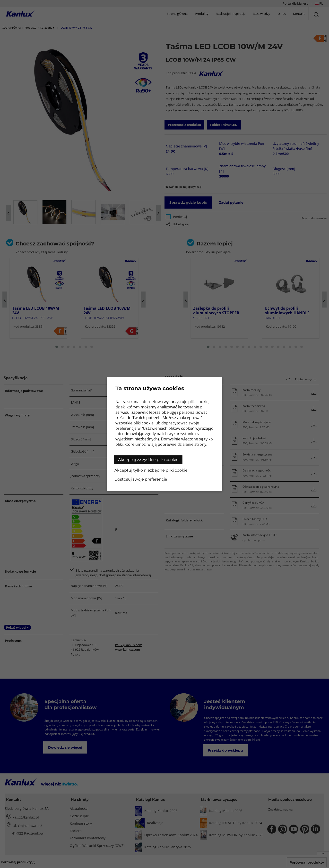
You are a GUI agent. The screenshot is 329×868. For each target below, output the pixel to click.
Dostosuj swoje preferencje (141, 479)
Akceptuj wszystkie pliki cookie (148, 459)
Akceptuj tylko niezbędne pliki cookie (151, 470)
